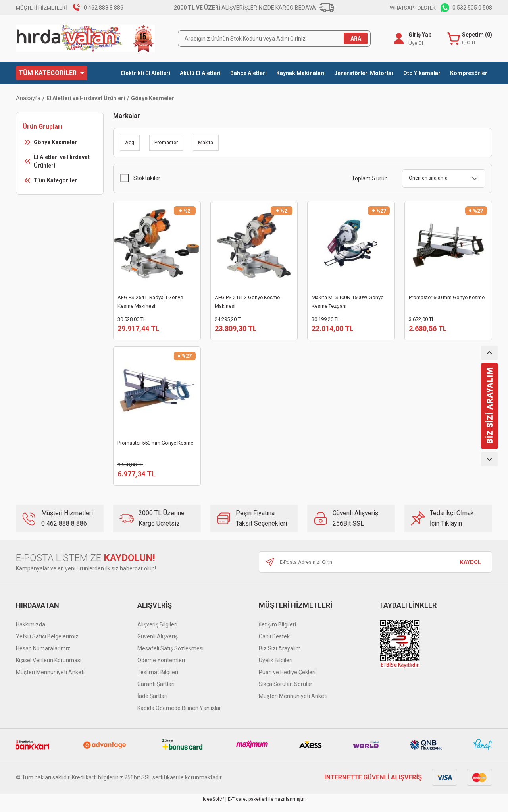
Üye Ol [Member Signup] (415, 43)
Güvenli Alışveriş (158, 644)
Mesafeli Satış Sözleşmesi (170, 655)
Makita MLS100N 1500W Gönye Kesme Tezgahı (347, 302)
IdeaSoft (213, 806)
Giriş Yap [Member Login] (419, 35)
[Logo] (85, 39)
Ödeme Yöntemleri (161, 667)
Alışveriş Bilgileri (157, 632)
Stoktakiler (147, 178)
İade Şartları (152, 703)
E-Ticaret (238, 806)
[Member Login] (398, 39)
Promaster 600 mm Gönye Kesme (447, 297)
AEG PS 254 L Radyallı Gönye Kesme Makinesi (150, 302)
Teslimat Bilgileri (158, 679)
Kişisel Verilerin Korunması (49, 667)
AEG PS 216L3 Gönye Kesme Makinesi (247, 302)
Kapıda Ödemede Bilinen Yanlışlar (179, 715)
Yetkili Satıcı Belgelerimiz (47, 644)
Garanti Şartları (156, 691)
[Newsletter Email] (375, 569)
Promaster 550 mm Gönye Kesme (155, 446)
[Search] (274, 39)
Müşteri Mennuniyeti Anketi (50, 679)
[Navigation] (52, 73)
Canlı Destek (274, 644)
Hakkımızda (31, 632)
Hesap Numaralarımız (43, 655)
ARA (356, 39)
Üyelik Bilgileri (276, 667)
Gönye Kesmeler (153, 98)
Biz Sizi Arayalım (280, 655)
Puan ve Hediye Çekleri (287, 679)
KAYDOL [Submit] (470, 569)
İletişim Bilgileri (277, 632)
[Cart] (469, 39)
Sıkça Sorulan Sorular (286, 691)
